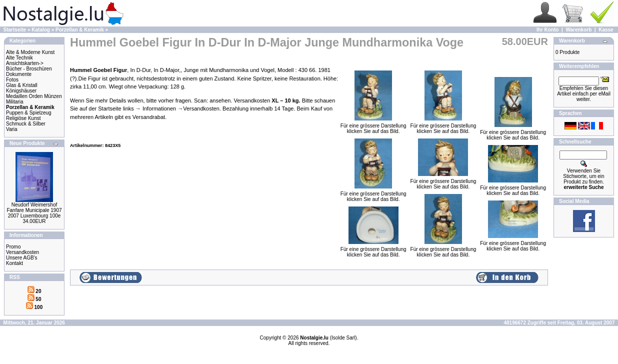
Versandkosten (22, 252)
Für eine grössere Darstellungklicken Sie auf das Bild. (373, 126)
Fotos (12, 80)
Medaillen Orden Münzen (34, 96)
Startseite (15, 30)
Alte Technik (19, 58)
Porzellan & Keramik (80, 30)
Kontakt (14, 263)
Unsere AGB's (22, 258)
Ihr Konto (547, 30)
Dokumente (19, 74)
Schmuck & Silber (26, 124)
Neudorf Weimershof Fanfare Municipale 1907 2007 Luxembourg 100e (34, 210)
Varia (12, 129)
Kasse (606, 30)
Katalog (41, 30)
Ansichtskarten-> (25, 63)
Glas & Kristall (22, 85)
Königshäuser (21, 91)
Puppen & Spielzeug (29, 113)
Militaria (14, 102)
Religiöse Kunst (23, 118)
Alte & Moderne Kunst (30, 52)
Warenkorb (578, 30)
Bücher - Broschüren (29, 69)
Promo (13, 247)
